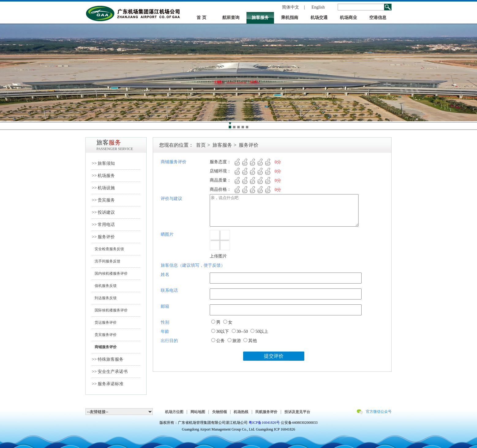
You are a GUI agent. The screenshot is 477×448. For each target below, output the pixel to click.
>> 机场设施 (103, 188)
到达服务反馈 (104, 298)
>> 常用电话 (103, 225)
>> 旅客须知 (103, 163)
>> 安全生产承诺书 (110, 372)
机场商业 (348, 18)
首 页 (201, 18)
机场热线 (241, 412)
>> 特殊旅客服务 (108, 359)
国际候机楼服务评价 (110, 310)
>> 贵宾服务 (103, 200)
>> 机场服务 (103, 176)
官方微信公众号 (379, 412)
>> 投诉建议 (103, 212)
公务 (220, 341)
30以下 (223, 331)
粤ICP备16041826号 (264, 423)
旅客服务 (260, 18)
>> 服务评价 (103, 237)
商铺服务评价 (104, 347)
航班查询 (231, 18)
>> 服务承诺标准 (108, 384)
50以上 (262, 331)
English (318, 7)
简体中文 (291, 7)
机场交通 (319, 18)
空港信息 (378, 18)
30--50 (242, 331)
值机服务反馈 (104, 286)
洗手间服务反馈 (106, 261)
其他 (253, 341)
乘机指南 (290, 18)
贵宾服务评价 (104, 335)
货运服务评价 (104, 322)
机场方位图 (174, 412)
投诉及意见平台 (297, 412)
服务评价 (249, 145)
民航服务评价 (266, 412)
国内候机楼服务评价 (110, 273)
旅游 (237, 341)
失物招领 (220, 412)
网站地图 (198, 412)
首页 (201, 145)
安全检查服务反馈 (108, 249)
